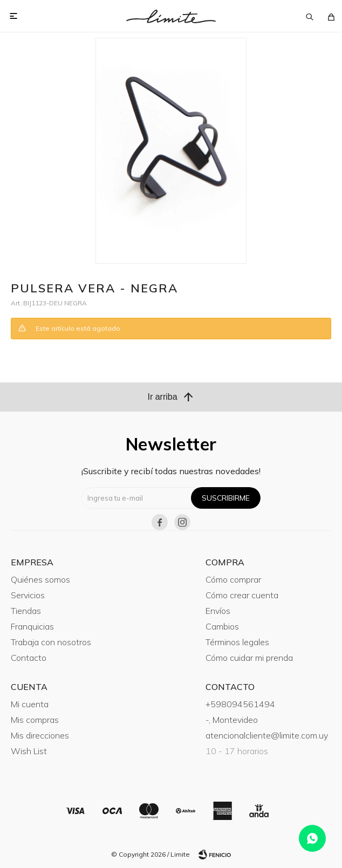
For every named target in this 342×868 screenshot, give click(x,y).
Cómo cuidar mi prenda (249, 658)
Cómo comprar (233, 579)
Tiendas (26, 611)
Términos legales (237, 642)
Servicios (28, 595)
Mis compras (35, 720)
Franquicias (32, 626)
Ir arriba (171, 397)
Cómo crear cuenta (242, 595)
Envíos (218, 611)
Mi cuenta (30, 704)
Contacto (29, 658)
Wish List (29, 751)
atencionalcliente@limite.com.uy (267, 735)
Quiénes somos (40, 579)
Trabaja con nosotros (51, 642)
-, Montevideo (232, 720)
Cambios (222, 626)
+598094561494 (240, 704)
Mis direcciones (40, 735)
